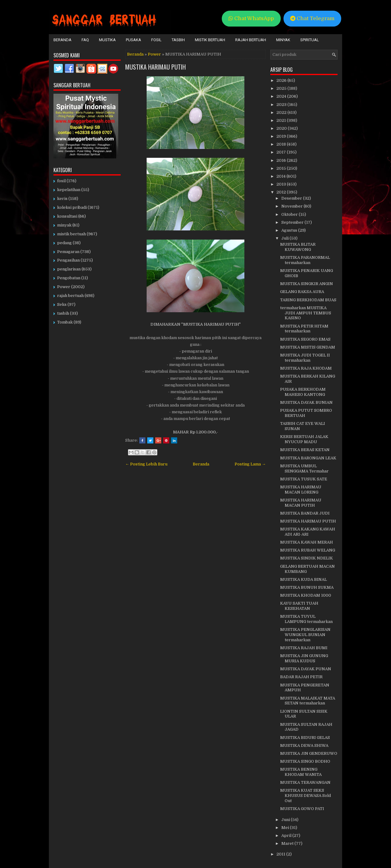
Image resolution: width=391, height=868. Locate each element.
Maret (288, 843)
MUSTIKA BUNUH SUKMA (307, 587)
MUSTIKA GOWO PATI (302, 809)
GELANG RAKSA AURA (302, 292)
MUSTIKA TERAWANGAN (305, 782)
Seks (62, 304)
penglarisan (69, 269)
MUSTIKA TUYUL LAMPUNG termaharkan (306, 619)
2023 (282, 105)
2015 (282, 168)
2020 (282, 128)
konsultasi (67, 216)
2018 (282, 144)
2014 (281, 176)
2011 (281, 854)
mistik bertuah (71, 234)
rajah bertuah (70, 296)
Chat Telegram (312, 18)
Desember (292, 198)
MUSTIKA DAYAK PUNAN (306, 669)
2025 (282, 88)
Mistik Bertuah (210, 40)
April (287, 835)
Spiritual (310, 40)
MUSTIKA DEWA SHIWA (304, 745)
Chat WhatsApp (251, 18)
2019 (282, 136)
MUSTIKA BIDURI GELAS (305, 738)
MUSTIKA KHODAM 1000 (306, 595)
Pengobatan (69, 278)
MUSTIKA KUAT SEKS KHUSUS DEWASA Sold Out (305, 796)
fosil (61, 181)
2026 (282, 80)
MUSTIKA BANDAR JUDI (305, 513)
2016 (282, 160)
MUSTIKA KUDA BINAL (303, 579)
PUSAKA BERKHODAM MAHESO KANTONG (303, 392)
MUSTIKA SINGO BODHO (305, 761)
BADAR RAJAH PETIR (301, 677)
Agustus (290, 230)
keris (62, 199)
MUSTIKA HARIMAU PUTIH (155, 67)
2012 (282, 192)
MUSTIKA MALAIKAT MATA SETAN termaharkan (308, 701)
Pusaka (133, 40)
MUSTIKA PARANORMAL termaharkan (305, 260)
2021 (282, 120)
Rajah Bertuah (251, 40)
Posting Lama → (250, 464)
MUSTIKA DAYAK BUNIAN (306, 402)
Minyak (283, 40)
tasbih (63, 313)
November (292, 206)
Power (154, 54)
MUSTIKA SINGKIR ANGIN (307, 284)
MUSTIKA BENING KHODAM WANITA (301, 772)
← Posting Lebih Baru (146, 464)
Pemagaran (68, 252)
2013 (282, 184)
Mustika (107, 40)
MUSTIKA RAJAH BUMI (304, 648)
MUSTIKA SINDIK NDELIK (307, 558)
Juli (285, 238)
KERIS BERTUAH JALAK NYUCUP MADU (304, 439)
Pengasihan (68, 260)
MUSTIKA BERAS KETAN (305, 450)
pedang (64, 243)
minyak (64, 225)
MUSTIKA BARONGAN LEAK (308, 458)
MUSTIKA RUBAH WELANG (308, 550)
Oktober (290, 214)
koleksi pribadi (72, 207)
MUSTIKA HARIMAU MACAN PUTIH (301, 503)
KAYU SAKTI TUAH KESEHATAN (299, 606)
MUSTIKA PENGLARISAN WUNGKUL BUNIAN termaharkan (305, 635)
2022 (282, 112)
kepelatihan (69, 190)
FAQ (85, 40)
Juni (286, 820)
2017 (282, 152)
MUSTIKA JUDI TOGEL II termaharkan (305, 358)
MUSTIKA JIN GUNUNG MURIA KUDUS (304, 658)
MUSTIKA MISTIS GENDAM (308, 347)
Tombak (65, 322)
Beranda (62, 40)
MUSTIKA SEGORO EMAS (305, 339)
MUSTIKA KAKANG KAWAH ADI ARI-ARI (308, 532)
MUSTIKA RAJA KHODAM (306, 368)
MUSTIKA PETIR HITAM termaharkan (304, 329)
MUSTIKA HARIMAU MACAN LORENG (301, 490)
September (293, 222)
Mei (286, 828)
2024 (282, 96)
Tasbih (178, 40)
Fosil (156, 40)
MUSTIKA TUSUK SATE (304, 479)
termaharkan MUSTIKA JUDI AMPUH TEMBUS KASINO (306, 313)
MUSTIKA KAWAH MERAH (307, 542)
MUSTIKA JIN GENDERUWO (309, 753)
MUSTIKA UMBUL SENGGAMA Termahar (304, 468)
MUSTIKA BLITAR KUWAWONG (298, 247)
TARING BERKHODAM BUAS (308, 300)
